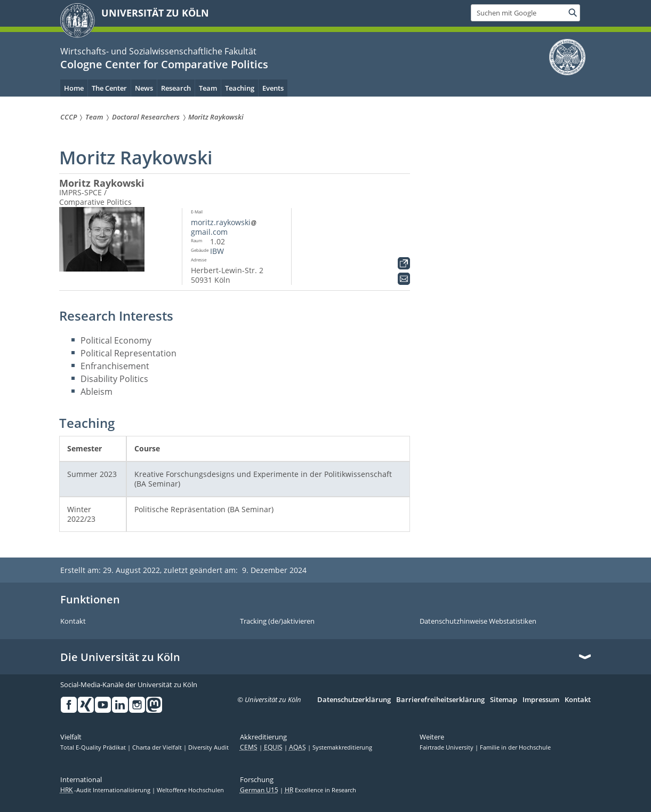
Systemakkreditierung (342, 747)
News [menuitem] (144, 88)
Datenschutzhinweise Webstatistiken (478, 622)
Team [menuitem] (208, 88)
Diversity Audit (208, 747)
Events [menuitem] (273, 88)
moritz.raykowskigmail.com (224, 227)
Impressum (541, 700)
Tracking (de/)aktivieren (277, 622)
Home (74, 88)
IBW (217, 251)
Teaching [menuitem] (240, 88)
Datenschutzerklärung (354, 700)
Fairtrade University (447, 747)
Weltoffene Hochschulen (190, 790)
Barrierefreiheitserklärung (440, 700)
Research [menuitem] (176, 88)
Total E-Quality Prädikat (94, 747)
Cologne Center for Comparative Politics (164, 64)
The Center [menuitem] (109, 88)
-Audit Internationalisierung (106, 790)
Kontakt (73, 622)
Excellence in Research (320, 790)
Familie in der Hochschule (515, 747)
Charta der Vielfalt (158, 747)
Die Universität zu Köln (120, 657)
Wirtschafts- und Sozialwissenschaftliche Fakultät (158, 51)
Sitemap (504, 700)
